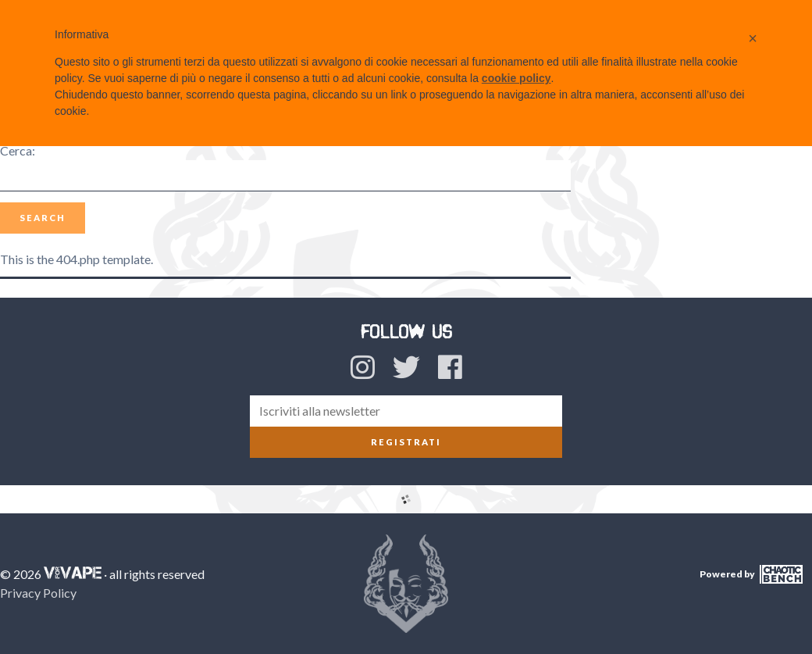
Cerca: (18, 150)
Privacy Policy (38, 593)
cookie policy (516, 78)
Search (43, 218)
